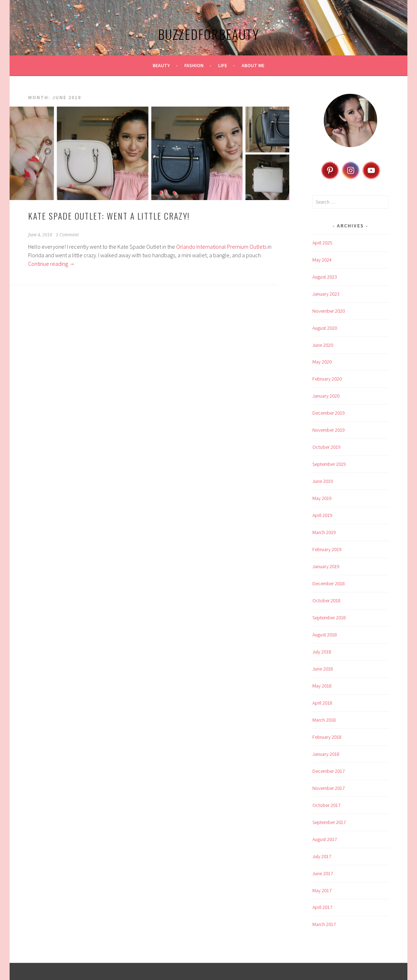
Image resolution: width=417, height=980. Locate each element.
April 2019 (322, 515)
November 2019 (329, 430)
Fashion (194, 65)
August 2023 (325, 277)
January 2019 (326, 566)
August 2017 (325, 839)
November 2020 (329, 311)
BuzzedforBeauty (209, 34)
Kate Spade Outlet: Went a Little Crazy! (109, 216)
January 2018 (326, 754)
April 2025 (322, 243)
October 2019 (326, 447)
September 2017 (329, 822)
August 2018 (325, 635)
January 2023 (326, 294)
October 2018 (326, 601)
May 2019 (322, 498)
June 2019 (323, 481)
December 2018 (329, 583)
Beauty (161, 65)
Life (223, 65)
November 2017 (329, 788)
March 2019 (324, 532)
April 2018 (322, 703)
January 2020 (326, 396)
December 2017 (329, 771)
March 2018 (324, 720)
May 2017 (322, 890)
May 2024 (322, 260)
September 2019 (329, 464)
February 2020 (327, 379)
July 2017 (322, 856)
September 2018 (329, 618)
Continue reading (51, 264)
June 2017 (323, 873)
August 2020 (325, 328)
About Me (253, 65)
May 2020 (322, 362)
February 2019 (327, 549)
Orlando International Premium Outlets (221, 247)
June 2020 (323, 345)
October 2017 (326, 805)
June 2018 (323, 669)
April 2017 (322, 907)
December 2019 (329, 413)
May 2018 (322, 686)
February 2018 (327, 737)
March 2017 (324, 924)
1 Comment (67, 235)
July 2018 (322, 652)
